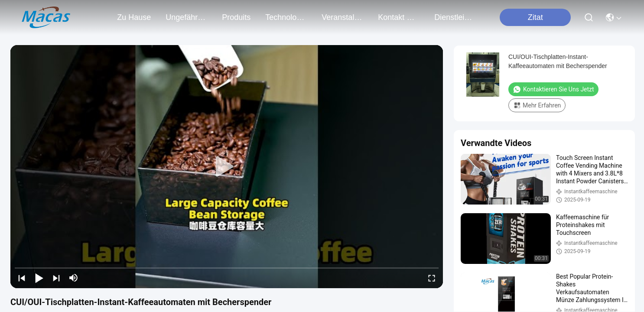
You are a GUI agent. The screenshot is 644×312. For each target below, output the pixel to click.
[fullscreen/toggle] (432, 278)
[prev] (22, 278)
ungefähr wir (186, 17)
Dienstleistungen (455, 17)
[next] (56, 278)
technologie (286, 17)
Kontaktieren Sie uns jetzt (553, 89)
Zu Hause (134, 17)
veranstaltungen (342, 17)
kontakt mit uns (399, 17)
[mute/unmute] (74, 278)
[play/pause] (39, 278)
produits (236, 17)
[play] (227, 167)
